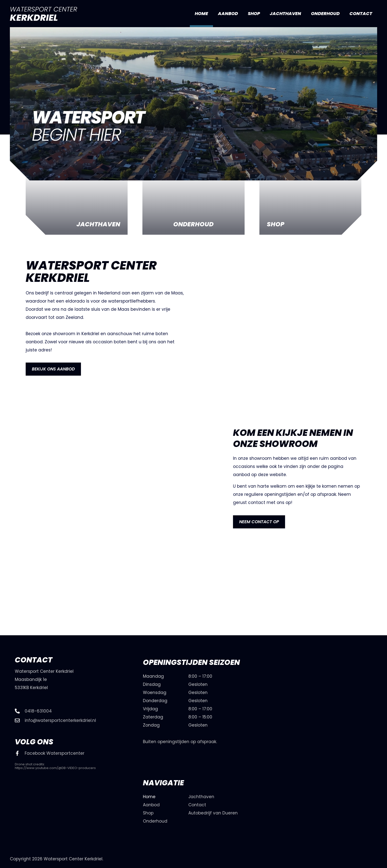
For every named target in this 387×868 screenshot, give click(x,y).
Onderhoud (325, 13)
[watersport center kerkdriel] (329, 722)
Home (201, 13)
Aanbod (228, 13)
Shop (254, 13)
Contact (361, 13)
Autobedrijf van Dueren (213, 813)
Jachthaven (285, 13)
